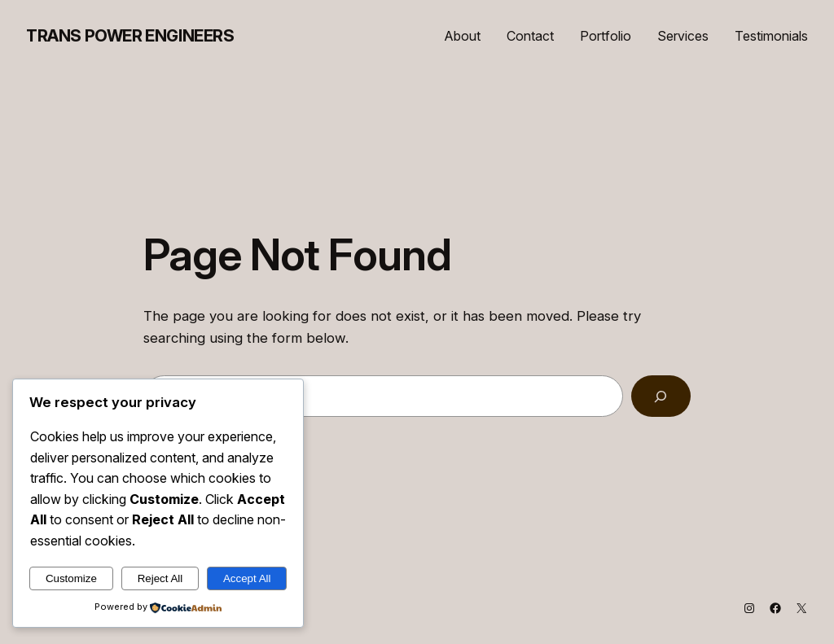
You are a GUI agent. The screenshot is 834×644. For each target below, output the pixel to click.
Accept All (247, 578)
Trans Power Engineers (130, 36)
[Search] (661, 396)
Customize (71, 578)
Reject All (160, 578)
